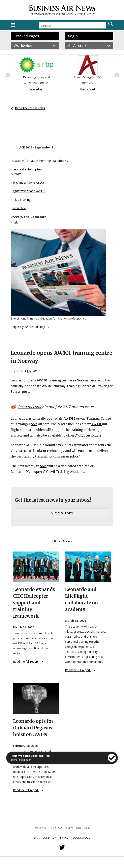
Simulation (19, 208)
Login (73, 36)
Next (116, 75)
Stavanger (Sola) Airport (29, 182)
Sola (34, 424)
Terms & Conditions (45, 838)
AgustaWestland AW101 (29, 191)
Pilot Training (22, 200)
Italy (15, 222)
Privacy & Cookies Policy (76, 838)
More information (21, 760)
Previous (8, 75)
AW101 (68, 418)
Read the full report (28, 662)
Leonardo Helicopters (28, 169)
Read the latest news (28, 108)
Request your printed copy (30, 327)
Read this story (31, 407)
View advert (36, 89)
